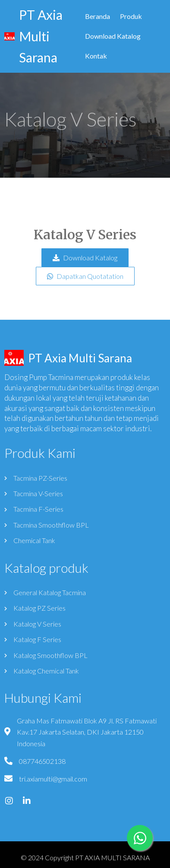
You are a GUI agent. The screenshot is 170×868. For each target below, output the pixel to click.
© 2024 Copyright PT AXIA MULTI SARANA (85, 857)
